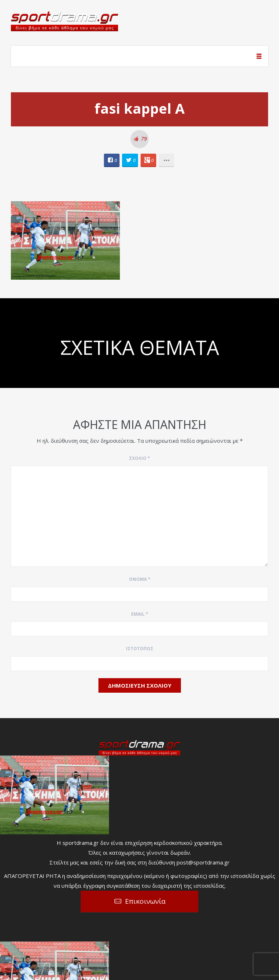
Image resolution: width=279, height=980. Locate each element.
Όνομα (140, 579)
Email (140, 614)
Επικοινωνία (145, 901)
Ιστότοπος (140, 649)
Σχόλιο (139, 458)
